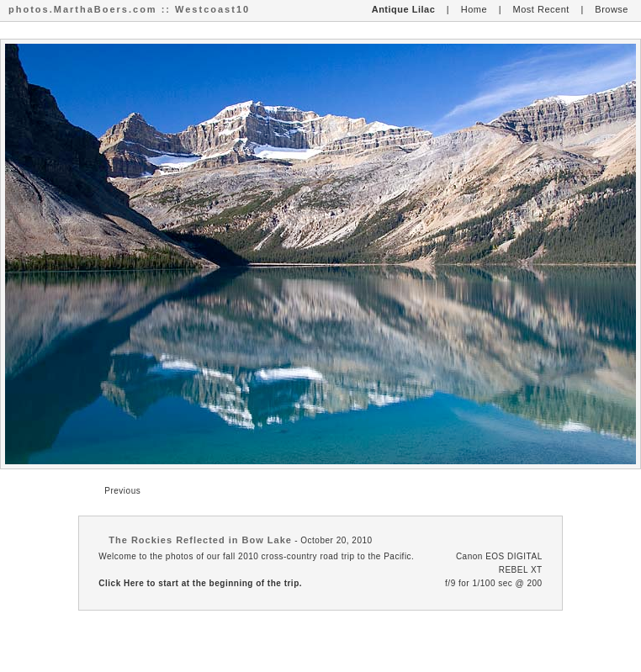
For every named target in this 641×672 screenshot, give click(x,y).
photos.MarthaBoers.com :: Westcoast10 (129, 9)
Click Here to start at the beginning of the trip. (200, 583)
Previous (122, 491)
